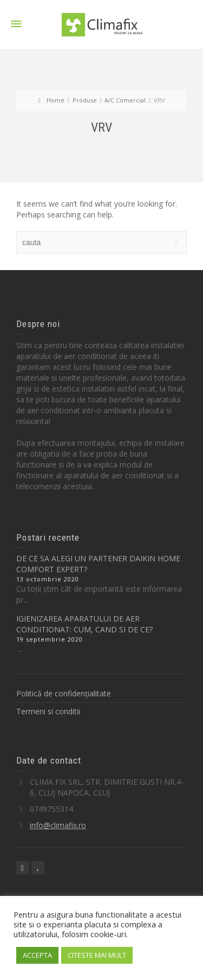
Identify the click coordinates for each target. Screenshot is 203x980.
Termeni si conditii (48, 711)
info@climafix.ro (58, 825)
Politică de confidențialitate (64, 693)
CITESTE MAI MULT (97, 955)
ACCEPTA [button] (37, 955)
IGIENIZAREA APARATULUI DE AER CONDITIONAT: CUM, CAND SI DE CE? (84, 624)
